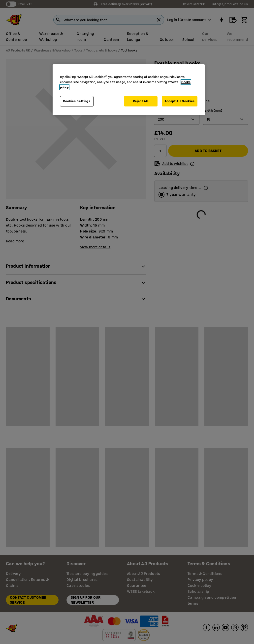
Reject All (141, 101)
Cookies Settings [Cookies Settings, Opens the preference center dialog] (77, 101)
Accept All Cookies (180, 101)
